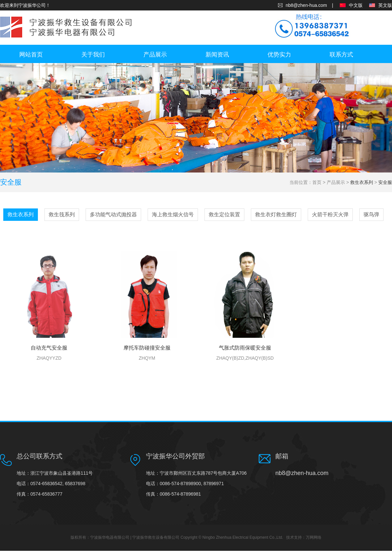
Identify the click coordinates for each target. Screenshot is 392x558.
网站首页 (31, 55)
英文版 (385, 5)
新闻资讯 (217, 55)
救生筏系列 (62, 214)
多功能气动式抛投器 (113, 214)
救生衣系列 (362, 182)
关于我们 (93, 55)
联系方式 (341, 55)
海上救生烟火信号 (173, 214)
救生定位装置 (224, 214)
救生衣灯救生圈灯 (276, 214)
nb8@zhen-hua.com (306, 5)
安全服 (385, 182)
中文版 (356, 5)
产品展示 (155, 55)
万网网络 (314, 537)
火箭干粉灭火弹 (330, 214)
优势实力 (279, 55)
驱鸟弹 (371, 214)
